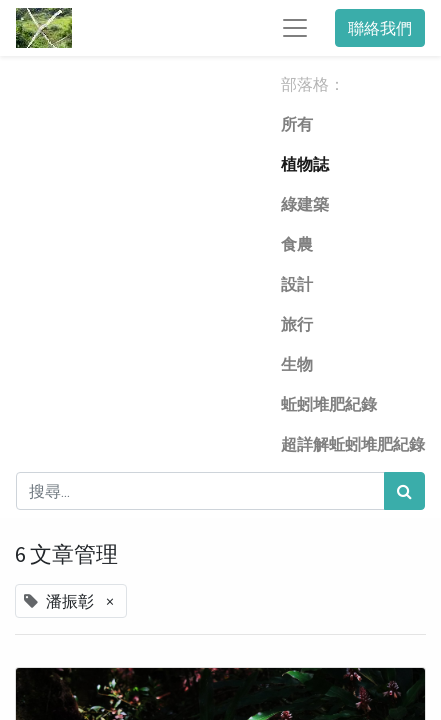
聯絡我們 (380, 28)
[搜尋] (404, 491)
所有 (297, 124)
